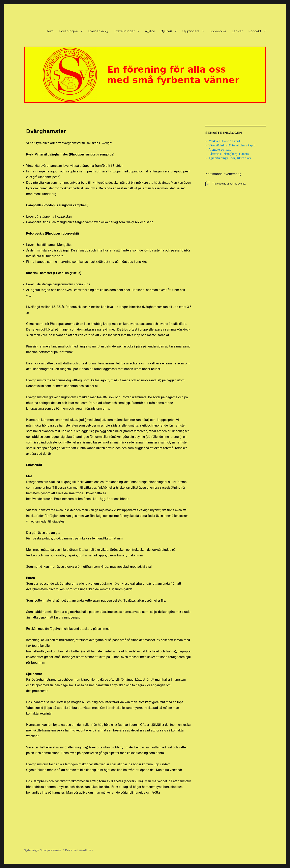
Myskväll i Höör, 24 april (224, 141)
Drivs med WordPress (79, 850)
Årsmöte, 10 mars (220, 150)
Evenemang (98, 31)
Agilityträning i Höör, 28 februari (230, 158)
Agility (150, 31)
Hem (50, 31)
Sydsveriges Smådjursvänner (43, 850)
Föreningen (69, 31)
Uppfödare (191, 31)
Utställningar (124, 31)
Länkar (237, 31)
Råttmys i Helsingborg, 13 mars (229, 154)
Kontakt (255, 31)
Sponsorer (218, 31)
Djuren (166, 31)
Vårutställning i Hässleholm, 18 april (232, 146)
